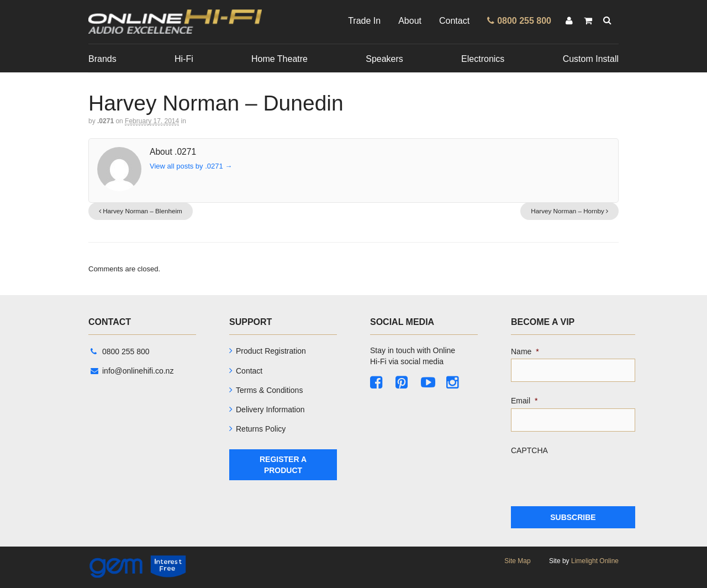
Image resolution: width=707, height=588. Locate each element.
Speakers (384, 59)
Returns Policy (261, 429)
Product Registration (271, 351)
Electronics (483, 59)
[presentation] (595, 479)
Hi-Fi (184, 59)
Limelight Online (595, 561)
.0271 (105, 121)
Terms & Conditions (269, 390)
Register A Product (283, 465)
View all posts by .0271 (191, 166)
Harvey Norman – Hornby (569, 211)
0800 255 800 (120, 351)
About (410, 21)
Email (524, 401)
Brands (102, 59)
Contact (454, 21)
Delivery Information (270, 410)
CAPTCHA (529, 450)
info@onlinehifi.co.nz (132, 371)
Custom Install (591, 59)
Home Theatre (279, 59)
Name (525, 351)
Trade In (364, 21)
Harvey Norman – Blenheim (141, 211)
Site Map (517, 561)
